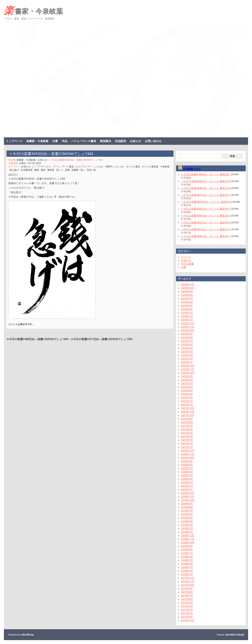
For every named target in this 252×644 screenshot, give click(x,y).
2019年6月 (187, 514)
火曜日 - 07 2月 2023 (30, 163)
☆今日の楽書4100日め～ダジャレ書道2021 (206, 174)
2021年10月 (188, 415)
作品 (65, 141)
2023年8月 (187, 337)
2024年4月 (187, 309)
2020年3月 (187, 482)
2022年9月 (187, 376)
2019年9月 (187, 504)
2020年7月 (187, 468)
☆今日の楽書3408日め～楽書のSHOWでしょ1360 (37, 339)
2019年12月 (188, 493)
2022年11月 (188, 369)
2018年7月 (187, 553)
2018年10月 (188, 542)
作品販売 (120, 141)
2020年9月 (187, 461)
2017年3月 (187, 610)
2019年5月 (187, 518)
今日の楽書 (187, 264)
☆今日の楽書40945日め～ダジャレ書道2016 (206, 202)
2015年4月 (187, 617)
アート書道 (68, 167)
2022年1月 (187, 405)
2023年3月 (187, 355)
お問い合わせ (153, 141)
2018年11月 (188, 539)
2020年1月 (187, 489)
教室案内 (106, 141)
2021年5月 (187, 433)
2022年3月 (187, 397)
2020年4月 (187, 479)
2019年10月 (188, 500)
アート (57, 167)
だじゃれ (119, 167)
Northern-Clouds (235, 635)
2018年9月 (187, 546)
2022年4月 (187, 394)
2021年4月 (187, 436)
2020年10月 (188, 458)
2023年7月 (187, 341)
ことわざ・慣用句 (103, 167)
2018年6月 (187, 557)
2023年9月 (187, 334)
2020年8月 (187, 465)
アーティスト (44, 167)
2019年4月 (187, 521)
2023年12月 (188, 323)
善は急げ (14, 170)
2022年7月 (187, 383)
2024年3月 (187, 313)
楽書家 (75, 170)
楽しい (60, 170)
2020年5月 (187, 475)
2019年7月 (187, 511)
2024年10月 (188, 288)
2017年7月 (187, 595)
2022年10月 (188, 373)
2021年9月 (187, 419)
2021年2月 (187, 443)
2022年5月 (187, 390)
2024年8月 (187, 295)
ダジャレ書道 (133, 167)
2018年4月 (187, 564)
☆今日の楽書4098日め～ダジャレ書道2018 (206, 188)
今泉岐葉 (165, 167)
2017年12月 (188, 578)
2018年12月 (188, 535)
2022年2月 (187, 401)
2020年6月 (187, 472)
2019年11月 (188, 496)
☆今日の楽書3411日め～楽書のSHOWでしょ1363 (101, 339)
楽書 (67, 170)
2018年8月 (187, 550)
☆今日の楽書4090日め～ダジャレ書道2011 (206, 236)
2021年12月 (188, 408)
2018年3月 (187, 567)
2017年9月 (187, 588)
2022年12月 (188, 366)
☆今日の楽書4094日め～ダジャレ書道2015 (206, 209)
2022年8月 (187, 380)
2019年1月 (187, 532)
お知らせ (135, 141)
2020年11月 (188, 454)
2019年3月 (187, 525)
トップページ (14, 141)
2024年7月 (187, 298)
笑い (83, 170)
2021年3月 (187, 440)
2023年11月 (188, 327)
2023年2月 (187, 359)
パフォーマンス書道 (84, 141)
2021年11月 (188, 412)
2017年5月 (187, 603)
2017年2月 (187, 613)
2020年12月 (188, 450)
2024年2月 (187, 316)
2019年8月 (187, 507)
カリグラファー (84, 167)
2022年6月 (187, 387)
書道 (43, 170)
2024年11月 (188, 284)
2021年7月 (187, 426)
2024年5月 (187, 305)
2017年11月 (188, 581)
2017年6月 (187, 599)
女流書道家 (27, 170)
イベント (186, 257)
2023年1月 (187, 362)
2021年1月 (187, 447)
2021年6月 (187, 429)
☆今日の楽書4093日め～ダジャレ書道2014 (206, 216)
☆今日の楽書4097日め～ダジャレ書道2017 (206, 195)
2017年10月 (188, 585)
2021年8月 (187, 422)
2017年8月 (187, 592)
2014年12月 (188, 620)
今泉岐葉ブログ (192, 169)
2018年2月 (187, 571)
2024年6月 (187, 302)
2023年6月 (187, 344)
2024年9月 (187, 291)
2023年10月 (188, 330)
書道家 (51, 170)
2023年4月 (187, 351)
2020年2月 (187, 486)
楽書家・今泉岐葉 (33, 10)
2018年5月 (187, 560)
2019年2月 (187, 528)
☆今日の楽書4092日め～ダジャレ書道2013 (206, 222)
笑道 (89, 170)
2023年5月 (187, 348)
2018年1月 (187, 574)
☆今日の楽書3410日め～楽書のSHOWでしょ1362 (51, 154)
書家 (37, 170)
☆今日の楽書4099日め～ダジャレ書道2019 (206, 181)
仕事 (55, 141)
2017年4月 (187, 606)
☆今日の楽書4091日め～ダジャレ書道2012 (206, 229)
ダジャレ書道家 (150, 167)
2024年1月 (187, 320)
